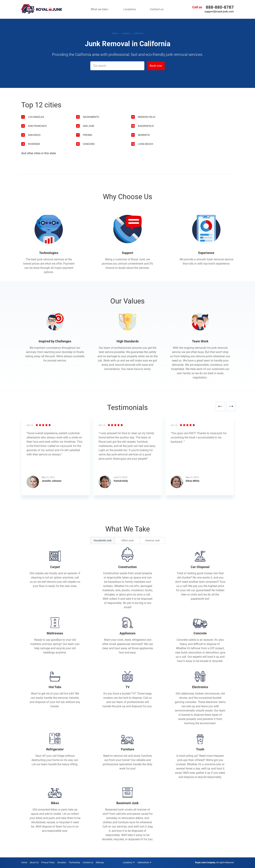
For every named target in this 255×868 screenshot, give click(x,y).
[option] (56, 458)
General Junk (152, 540)
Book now (156, 66)
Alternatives (143, 863)
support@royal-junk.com (219, 11)
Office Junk (127, 540)
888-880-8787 (220, 7)
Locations (128, 863)
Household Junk (103, 540)
